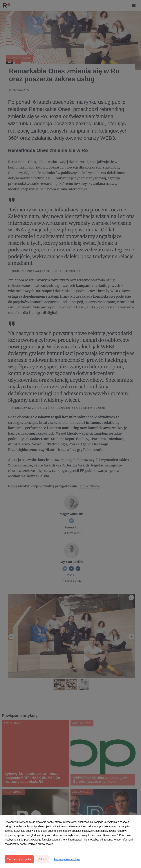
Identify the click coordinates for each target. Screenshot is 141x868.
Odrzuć (43, 859)
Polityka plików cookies (67, 859)
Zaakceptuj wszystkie (19, 859)
